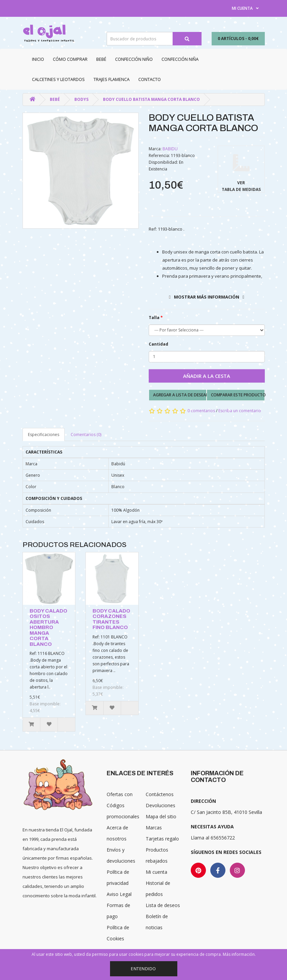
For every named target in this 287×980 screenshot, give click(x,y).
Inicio (38, 59)
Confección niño (134, 59)
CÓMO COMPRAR (70, 59)
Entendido (143, 969)
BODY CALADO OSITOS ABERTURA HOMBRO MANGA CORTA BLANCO (48, 628)
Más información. (239, 954)
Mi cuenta (156, 872)
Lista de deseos (163, 905)
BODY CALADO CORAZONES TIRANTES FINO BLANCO (111, 619)
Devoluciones (160, 805)
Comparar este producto (238, 395)
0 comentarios (201, 411)
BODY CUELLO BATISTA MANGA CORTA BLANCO (151, 99)
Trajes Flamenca (112, 79)
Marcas (154, 828)
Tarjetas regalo (162, 839)
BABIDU (170, 149)
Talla (154, 318)
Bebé (101, 59)
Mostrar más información (207, 297)
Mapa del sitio (161, 816)
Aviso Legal (119, 894)
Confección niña (180, 59)
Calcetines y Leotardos (58, 79)
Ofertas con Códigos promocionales (123, 805)
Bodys (81, 99)
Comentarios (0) (86, 435)
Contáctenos (160, 794)
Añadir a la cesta (207, 376)
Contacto (150, 79)
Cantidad (158, 344)
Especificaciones (44, 435)
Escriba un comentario (240, 411)
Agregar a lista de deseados (180, 395)
